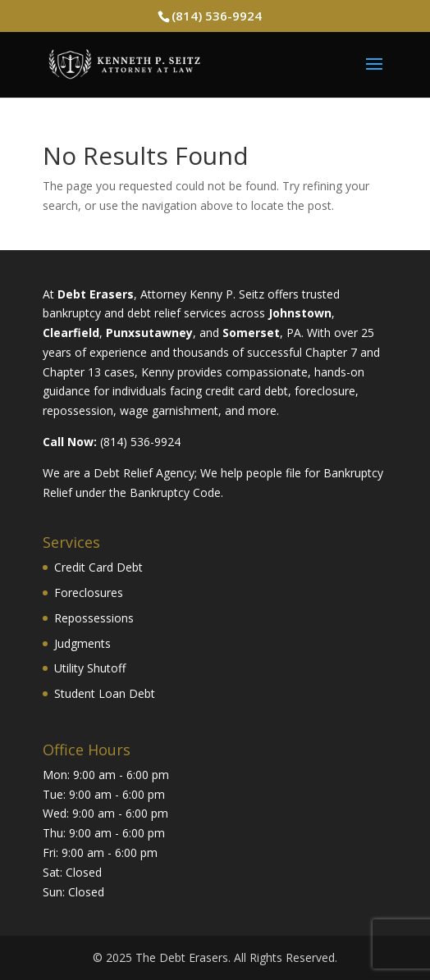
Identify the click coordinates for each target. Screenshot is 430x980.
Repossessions (94, 618)
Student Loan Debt (105, 693)
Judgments (82, 643)
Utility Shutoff (90, 668)
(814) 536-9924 (217, 16)
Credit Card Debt (98, 567)
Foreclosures (89, 593)
